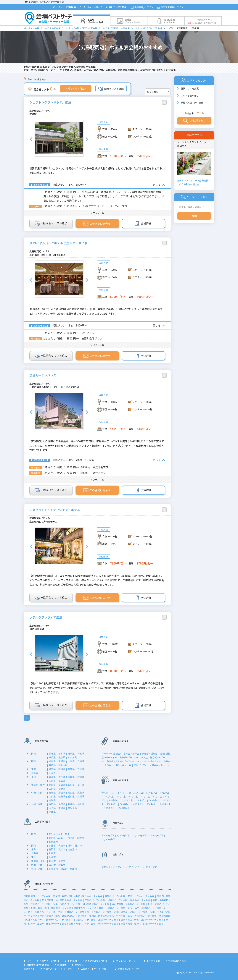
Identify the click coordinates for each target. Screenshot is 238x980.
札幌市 (52, 853)
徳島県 (62, 796)
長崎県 (71, 804)
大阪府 (71, 761)
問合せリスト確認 (111, 89)
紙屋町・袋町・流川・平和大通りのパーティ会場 (78, 896)
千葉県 (52, 757)
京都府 (62, 761)
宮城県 (71, 777)
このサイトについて (49, 961)
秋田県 (81, 777)
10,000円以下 (139, 835)
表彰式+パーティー (129, 757)
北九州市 (53, 869)
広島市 (62, 865)
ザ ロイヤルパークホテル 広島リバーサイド (58, 243)
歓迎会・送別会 (150, 753)
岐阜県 (52, 769)
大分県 (52, 808)
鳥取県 (52, 792)
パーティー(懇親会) (111, 753)
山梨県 (52, 789)
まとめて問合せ (76, 89)
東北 (33, 777)
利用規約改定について (96, 961)
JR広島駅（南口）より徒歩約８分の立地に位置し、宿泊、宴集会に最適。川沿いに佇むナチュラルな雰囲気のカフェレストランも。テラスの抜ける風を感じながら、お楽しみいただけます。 (96, 311)
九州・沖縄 (37, 804)
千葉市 (66, 834)
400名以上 (112, 804)
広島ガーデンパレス (43, 375)
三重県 (81, 769)
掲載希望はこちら (177, 961)
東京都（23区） (57, 838)
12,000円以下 (156, 835)
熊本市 (73, 869)
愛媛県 (81, 796)
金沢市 (62, 861)
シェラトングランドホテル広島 (50, 102)
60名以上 (133, 796)
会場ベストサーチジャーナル (58, 969)
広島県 (81, 792)
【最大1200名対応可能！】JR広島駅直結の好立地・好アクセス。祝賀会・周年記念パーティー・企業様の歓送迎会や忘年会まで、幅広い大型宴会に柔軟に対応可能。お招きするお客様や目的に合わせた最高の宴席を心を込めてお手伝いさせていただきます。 (97, 688)
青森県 (52, 777)
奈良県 (52, 765)
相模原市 (53, 841)
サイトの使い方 (95, 7)
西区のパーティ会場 (115, 896)
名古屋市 (72, 849)
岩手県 (62, 777)
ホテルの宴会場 (53, 28)
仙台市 (52, 857)
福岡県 (52, 804)
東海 (33, 769)
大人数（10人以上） (135, 792)
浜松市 (62, 849)
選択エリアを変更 (190, 88)
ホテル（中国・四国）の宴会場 (82, 28)
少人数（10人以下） (112, 792)
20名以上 (153, 792)
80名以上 (157, 796)
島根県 (62, 792)
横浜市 (71, 838)
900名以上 (110, 808)
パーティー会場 (32, 28)
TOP (29, 961)
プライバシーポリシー (127, 961)
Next (87, 139)
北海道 (35, 773)
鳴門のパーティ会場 (108, 923)
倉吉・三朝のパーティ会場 (112, 908)
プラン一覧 (98, 213)
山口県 (52, 796)
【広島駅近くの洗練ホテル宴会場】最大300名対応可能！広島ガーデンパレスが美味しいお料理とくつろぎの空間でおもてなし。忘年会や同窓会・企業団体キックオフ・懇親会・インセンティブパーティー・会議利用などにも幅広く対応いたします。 (97, 446)
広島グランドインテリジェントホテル (55, 510)
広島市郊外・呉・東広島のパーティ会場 (62, 900)
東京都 (62, 757)
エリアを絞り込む (190, 95)
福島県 (62, 781)
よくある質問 (153, 961)
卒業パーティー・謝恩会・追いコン (152, 765)
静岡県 (62, 769)
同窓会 (167, 761)
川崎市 (81, 838)
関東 (33, 753)
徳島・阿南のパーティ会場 (82, 923)
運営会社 (79, 965)
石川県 (71, 785)
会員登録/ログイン (142, 7)
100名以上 (114, 800)
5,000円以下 (108, 835)
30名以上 (165, 792)
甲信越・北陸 (38, 785)
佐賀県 (62, 804)
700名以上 (152, 804)
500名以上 (125, 804)
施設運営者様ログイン (170, 7)
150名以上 (141, 800)
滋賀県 (52, 761)
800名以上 (165, 804)
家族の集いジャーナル (129, 969)
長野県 (62, 789)
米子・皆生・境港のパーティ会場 (145, 908)
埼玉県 (81, 753)
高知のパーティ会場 (108, 920)
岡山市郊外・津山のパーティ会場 (129, 904)
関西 (33, 761)
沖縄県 (52, 812)
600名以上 (139, 804)
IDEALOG (191, 972)
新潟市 (52, 861)
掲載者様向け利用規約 (38, 965)
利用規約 (72, 961)
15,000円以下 (108, 839)
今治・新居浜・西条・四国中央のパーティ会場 (63, 916)
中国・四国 (37, 792)
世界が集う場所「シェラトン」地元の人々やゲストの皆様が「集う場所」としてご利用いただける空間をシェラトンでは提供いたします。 (97, 171)
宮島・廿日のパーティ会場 (141, 896)
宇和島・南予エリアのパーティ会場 (107, 916)
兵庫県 (81, 761)
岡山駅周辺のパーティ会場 (96, 904)
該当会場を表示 (194, 121)
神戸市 (78, 845)
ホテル (105, 867)
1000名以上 (124, 808)
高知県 (52, 800)
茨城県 (52, 753)
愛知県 (71, 769)
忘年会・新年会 (131, 753)
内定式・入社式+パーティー (120, 761)
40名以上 (109, 796)
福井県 (81, 785)
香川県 (71, 796)
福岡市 (64, 869)
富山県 (62, 785)
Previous (31, 139)
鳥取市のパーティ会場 (85, 908)
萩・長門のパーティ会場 (99, 912)
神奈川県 (72, 757)
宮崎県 (62, 808)
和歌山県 (63, 765)
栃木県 (62, 753)
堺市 (70, 845)
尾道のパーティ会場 (117, 900)
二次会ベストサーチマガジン (95, 969)
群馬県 (71, 753)
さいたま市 (54, 834)
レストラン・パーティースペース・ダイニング (134, 867)
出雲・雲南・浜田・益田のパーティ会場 (51, 908)
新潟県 (52, 785)
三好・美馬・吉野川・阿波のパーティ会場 (142, 923)
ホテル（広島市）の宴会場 (149, 28)
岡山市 (52, 865)
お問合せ (62, 965)
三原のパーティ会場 (95, 900)
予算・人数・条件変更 (192, 102)
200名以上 (154, 800)
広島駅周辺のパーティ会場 (37, 896)
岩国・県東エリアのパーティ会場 (131, 912)
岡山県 (71, 792)
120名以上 (127, 800)
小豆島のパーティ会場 (84, 920)
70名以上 (145, 796)
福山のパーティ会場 (140, 900)
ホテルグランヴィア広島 (46, 617)
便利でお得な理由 (118, 7)
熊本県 (81, 804)
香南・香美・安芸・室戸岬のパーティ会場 (142, 920)
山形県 (52, 781)
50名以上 (121, 796)
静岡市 (52, 849)
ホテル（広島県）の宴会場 (116, 28)
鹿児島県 (72, 808)
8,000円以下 (123, 835)
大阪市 (62, 845)
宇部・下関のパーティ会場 (71, 912)
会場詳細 (143, 224)
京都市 (52, 845)
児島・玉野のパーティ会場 (66, 904)
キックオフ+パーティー (149, 761)
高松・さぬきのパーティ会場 (142, 916)
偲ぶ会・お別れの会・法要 (118, 765)
